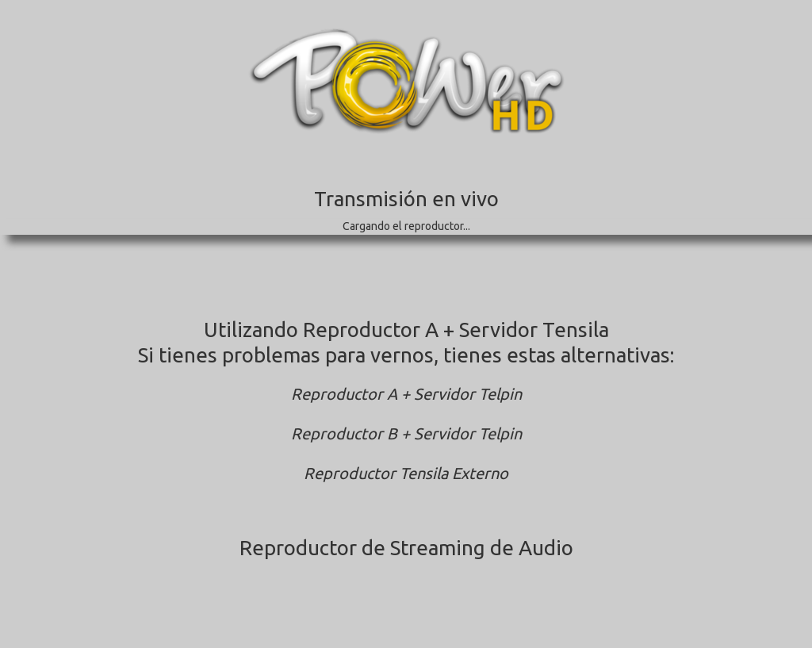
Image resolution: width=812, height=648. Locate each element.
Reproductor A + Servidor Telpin (406, 394)
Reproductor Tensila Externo (406, 473)
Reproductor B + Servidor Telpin (406, 433)
